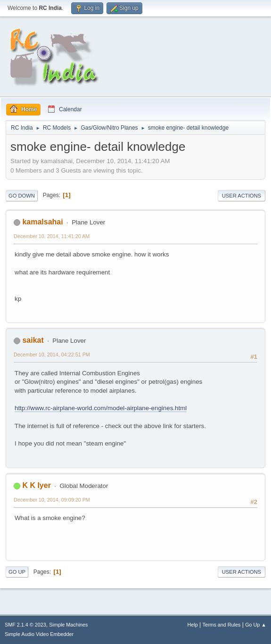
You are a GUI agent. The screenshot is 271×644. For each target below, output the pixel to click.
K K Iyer (36, 485)
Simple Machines (68, 625)
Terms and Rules (222, 625)
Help (193, 625)
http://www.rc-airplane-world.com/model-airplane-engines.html (101, 408)
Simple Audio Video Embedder (39, 634)
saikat (33, 340)
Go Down (22, 196)
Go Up (17, 572)
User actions (242, 196)
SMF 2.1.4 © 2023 (25, 625)
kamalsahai (42, 222)
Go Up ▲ (256, 625)
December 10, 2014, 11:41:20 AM (52, 236)
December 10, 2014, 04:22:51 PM (52, 355)
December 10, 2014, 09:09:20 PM (52, 500)
